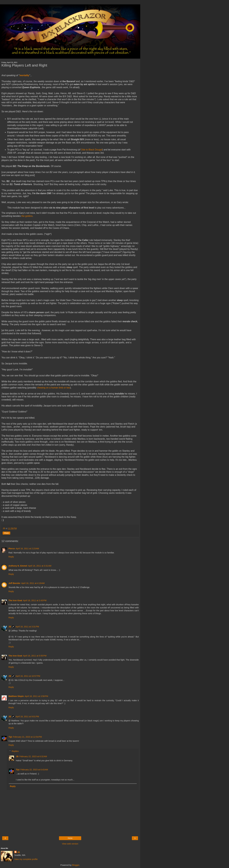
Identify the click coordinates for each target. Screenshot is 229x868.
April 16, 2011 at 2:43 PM (35, 600)
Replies (15, 751)
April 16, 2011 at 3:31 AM (40, 566)
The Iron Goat (15, 600)
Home (70, 838)
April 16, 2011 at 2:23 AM (27, 549)
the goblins (27, 216)
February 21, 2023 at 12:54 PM (27, 737)
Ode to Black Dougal (91, 150)
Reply (11, 557)
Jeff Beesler (14, 583)
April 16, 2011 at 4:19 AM (33, 583)
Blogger (76, 865)
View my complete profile (26, 859)
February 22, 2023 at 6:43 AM (34, 770)
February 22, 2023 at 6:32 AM (33, 756)
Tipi (10, 737)
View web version (70, 844)
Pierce (12, 549)
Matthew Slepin (16, 696)
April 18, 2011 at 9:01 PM (27, 717)
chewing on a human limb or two (54, 388)
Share (6, 533)
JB (10, 627)
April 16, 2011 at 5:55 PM (35, 656)
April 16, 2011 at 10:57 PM (28, 676)
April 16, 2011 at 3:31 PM (27, 627)
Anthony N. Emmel (18, 566)
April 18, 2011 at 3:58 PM (36, 696)
